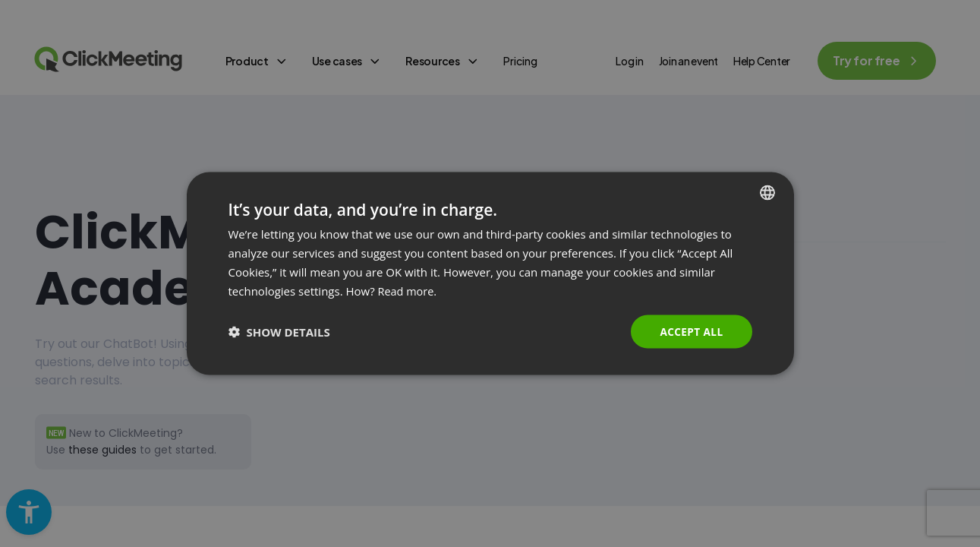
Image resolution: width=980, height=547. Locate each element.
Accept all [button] (690, 331)
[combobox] (767, 192)
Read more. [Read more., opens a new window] (409, 290)
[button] (279, 332)
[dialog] (490, 273)
